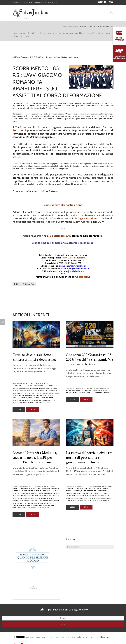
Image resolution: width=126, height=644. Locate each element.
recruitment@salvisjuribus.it (75, 269)
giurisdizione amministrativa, (77, 493)
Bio (18, 284)
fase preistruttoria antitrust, (36, 395)
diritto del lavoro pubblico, (99, 488)
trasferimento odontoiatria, (49, 501)
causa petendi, (93, 486)
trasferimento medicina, (28, 501)
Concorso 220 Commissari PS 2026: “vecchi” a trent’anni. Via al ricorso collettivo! (90, 359)
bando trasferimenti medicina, (24, 488)
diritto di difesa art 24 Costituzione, (33, 393)
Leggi (19, 409)
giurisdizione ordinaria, (98, 493)
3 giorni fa (79, 388)
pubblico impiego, (81, 498)
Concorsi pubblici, (106, 486)
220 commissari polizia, (96, 388)
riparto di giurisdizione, (97, 498)
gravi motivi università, (30, 493)
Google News (83, 277)
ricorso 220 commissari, (91, 390)
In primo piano (73, 57)
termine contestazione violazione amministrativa (31, 403)
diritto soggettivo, (73, 491)
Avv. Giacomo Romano (44, 57)
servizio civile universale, (82, 501)
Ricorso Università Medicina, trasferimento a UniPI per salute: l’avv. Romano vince (35, 457)
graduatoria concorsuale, (76, 496)
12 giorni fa (25, 486)
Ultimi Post (30, 284)
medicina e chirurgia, (47, 493)
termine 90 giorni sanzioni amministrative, (41, 400)
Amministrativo (73, 26)
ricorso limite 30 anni (103, 393)
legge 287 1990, (34, 398)
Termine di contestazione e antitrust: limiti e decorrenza (34, 357)
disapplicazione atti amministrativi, (94, 491)
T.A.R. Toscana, (55, 496)
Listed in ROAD (50, 260)
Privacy (110, 637)
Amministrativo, (62, 57)
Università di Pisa (43, 508)
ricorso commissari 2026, (85, 393)
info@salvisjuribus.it (20, 2)
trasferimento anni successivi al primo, (28, 498)
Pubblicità (101, 637)
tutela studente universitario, (24, 508)
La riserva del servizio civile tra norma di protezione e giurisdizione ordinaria (89, 457)
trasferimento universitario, (44, 506)
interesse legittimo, (94, 496)
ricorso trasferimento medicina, (36, 496)
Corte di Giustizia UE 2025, (26, 391)
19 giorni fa (79, 486)
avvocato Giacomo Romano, (45, 486)
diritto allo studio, (35, 491)
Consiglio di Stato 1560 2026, (77, 488)
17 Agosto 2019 (26, 57)
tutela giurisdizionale (101, 501)
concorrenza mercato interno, (31, 388)
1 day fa (24, 383)
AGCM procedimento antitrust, (36, 386)
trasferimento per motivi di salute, (26, 503)
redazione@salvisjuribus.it (38, 2)
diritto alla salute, (20, 491)
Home (64, 26)
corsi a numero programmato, (48, 488)
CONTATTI (53, 2)
